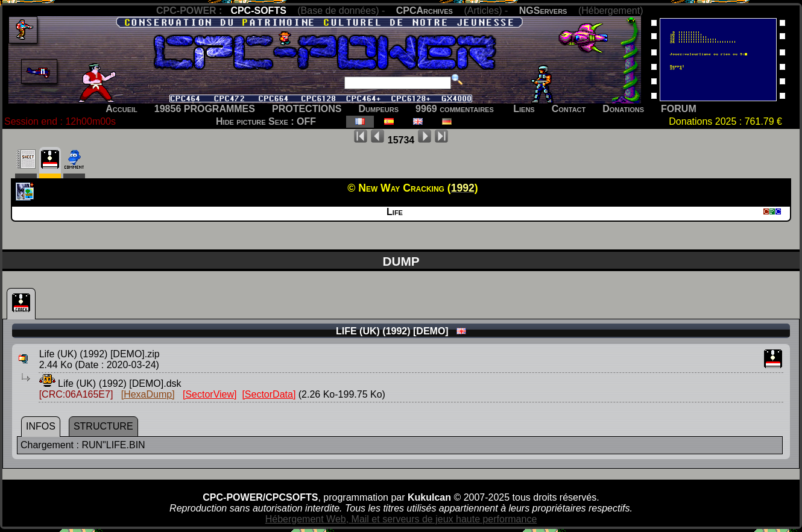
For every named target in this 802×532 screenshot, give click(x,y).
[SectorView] (210, 394)
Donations (623, 109)
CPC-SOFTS (258, 11)
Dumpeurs (379, 109)
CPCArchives (425, 11)
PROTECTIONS (307, 109)
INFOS (41, 426)
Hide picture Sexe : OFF (266, 121)
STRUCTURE (103, 426)
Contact (569, 109)
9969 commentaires (455, 109)
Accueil (122, 109)
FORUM (679, 109)
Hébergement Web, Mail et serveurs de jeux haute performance (401, 519)
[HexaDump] (148, 394)
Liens (524, 109)
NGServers (543, 11)
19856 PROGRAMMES (205, 109)
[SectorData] (269, 394)
